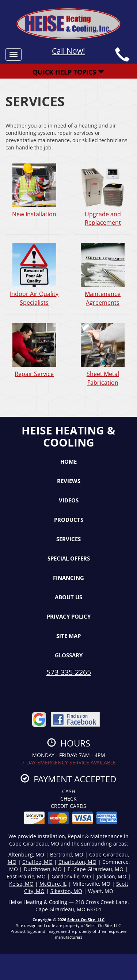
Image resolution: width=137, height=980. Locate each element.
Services (68, 539)
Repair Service (34, 350)
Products (69, 520)
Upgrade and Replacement (103, 195)
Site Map (68, 636)
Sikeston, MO (66, 891)
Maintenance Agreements (103, 274)
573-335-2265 (69, 672)
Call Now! (68, 51)
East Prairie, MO (26, 876)
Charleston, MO (77, 862)
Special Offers (69, 558)
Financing (68, 578)
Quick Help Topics (68, 72)
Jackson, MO (112, 876)
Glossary (69, 655)
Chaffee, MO (37, 862)
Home (68, 461)
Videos (69, 500)
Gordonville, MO (71, 876)
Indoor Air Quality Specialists (34, 274)
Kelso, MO (21, 884)
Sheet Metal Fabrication (103, 354)
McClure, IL (53, 884)
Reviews (69, 481)
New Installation (34, 190)
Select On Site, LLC (86, 920)
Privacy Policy (69, 616)
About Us (68, 597)
